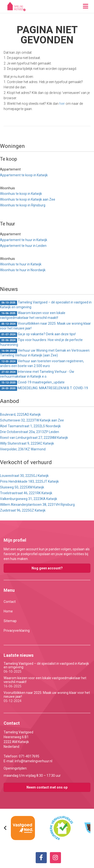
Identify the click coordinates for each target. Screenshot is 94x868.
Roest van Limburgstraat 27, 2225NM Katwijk (34, 438)
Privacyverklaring (17, 631)
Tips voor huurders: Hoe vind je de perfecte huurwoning (41, 342)
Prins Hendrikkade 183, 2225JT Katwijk (29, 481)
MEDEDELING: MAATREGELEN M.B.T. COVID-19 (44, 388)
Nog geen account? (47, 568)
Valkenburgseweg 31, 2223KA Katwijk (29, 499)
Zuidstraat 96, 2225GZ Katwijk (23, 510)
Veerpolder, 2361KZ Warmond (23, 449)
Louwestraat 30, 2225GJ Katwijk (24, 476)
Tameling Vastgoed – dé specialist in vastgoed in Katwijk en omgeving (46, 305)
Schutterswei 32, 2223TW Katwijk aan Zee (32, 420)
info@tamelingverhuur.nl (34, 761)
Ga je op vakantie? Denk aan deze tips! (38, 334)
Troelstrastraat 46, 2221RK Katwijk (26, 493)
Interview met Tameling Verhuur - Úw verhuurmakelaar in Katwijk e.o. (37, 374)
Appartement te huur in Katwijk (24, 240)
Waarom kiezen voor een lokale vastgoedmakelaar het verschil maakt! (33, 315)
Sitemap (10, 621)
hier (62, 104)
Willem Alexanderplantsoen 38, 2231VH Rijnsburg (37, 505)
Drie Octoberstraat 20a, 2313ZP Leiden (30, 432)
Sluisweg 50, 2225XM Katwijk (22, 487)
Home (8, 611)
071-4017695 (29, 756)
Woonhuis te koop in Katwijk (21, 194)
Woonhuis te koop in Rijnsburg (23, 205)
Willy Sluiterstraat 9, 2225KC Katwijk (27, 443)
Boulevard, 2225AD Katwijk (20, 414)
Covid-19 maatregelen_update (32, 383)
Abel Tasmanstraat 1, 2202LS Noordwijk (30, 426)
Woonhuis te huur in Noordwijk (23, 270)
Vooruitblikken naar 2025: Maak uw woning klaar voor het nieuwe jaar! (45, 326)
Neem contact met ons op (47, 787)
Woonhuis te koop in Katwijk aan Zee (28, 199)
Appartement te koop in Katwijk (24, 175)
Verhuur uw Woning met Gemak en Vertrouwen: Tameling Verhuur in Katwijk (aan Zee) (45, 353)
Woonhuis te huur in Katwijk (21, 264)
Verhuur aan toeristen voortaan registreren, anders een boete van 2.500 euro (42, 363)
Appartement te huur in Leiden (23, 246)
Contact (10, 602)
